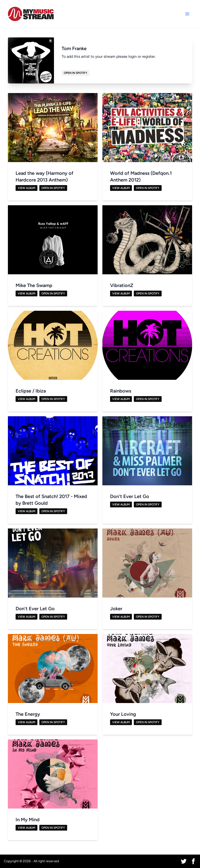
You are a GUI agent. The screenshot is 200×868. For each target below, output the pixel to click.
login (132, 56)
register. (149, 56)
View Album (26, 188)
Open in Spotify (76, 73)
